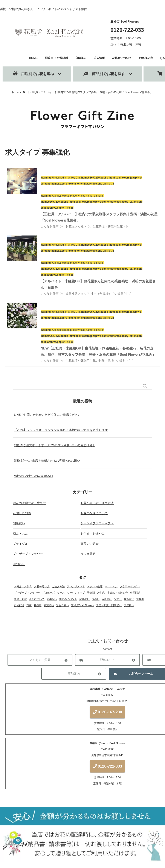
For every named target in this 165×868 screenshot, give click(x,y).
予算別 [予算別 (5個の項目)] (91, 593)
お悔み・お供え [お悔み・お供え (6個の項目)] (23, 586)
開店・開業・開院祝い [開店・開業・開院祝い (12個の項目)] (109, 605)
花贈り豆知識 (22, 513)
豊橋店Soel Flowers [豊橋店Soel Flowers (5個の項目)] (82, 605)
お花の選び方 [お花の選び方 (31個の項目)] (42, 586)
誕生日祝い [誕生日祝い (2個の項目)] (63, 605)
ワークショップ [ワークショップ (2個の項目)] (76, 593)
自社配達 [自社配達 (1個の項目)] (19, 605)
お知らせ (19, 564)
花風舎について (122, 58)
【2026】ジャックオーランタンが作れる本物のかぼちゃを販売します (61, 430)
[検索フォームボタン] (145, 386)
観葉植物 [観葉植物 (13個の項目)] (49, 605)
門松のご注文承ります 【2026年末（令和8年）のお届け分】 (55, 445)
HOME (33, 58)
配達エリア (107, 660)
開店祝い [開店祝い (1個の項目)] (129, 605)
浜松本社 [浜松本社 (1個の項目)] (107, 599)
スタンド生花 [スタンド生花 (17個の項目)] (95, 586)
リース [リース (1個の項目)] (61, 593)
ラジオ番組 (88, 554)
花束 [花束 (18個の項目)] (29, 605)
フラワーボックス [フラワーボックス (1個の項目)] (130, 586)
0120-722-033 (127, 30)
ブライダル (20, 544)
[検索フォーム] (78, 386)
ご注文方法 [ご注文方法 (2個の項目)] (58, 586)
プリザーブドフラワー (28, 554)
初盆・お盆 (20, 534)
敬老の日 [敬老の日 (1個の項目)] (84, 599)
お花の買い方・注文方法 (97, 503)
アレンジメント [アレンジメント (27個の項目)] (76, 586)
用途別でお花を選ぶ (34, 74)
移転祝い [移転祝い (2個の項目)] (129, 599)
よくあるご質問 (40, 660)
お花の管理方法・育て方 (29, 503)
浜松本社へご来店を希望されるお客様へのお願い (47, 461)
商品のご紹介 (90, 544)
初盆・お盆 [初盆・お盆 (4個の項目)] (20, 599)
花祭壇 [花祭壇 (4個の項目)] (38, 605)
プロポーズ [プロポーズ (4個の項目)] (48, 593)
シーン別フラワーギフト (97, 523)
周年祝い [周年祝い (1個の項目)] (52, 599)
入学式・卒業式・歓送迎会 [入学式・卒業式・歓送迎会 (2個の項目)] (112, 593)
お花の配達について (94, 513)
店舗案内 (81, 58)
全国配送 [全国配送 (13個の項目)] (135, 593)
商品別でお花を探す (104, 74)
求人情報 (99, 58)
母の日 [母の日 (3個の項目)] (96, 599)
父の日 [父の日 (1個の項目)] (118, 599)
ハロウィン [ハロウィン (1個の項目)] (111, 586)
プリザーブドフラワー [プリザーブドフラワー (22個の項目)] (27, 593)
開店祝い (19, 523)
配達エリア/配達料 (57, 58)
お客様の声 (146, 58)
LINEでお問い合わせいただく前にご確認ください (47, 415)
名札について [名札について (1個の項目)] (37, 599)
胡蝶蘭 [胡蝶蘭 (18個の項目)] (140, 599)
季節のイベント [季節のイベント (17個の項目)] (68, 599)
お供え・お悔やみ (93, 534)
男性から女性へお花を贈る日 (34, 476)
